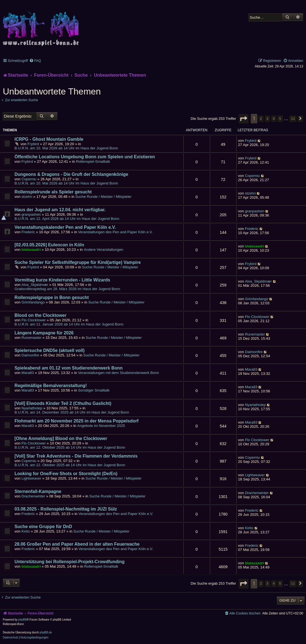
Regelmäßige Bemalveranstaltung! (51, 386)
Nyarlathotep (32, 408)
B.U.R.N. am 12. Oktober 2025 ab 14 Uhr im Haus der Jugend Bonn (70, 447)
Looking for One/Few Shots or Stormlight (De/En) (66, 474)
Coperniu (29, 179)
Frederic (28, 232)
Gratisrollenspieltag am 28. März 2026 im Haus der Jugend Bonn (67, 289)
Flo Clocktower (34, 320)
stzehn (27, 197)
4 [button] (274, 119)
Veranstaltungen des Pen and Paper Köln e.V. (115, 232)
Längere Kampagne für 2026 (44, 333)
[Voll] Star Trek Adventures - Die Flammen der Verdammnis (76, 456)
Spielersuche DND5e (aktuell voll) (50, 350)
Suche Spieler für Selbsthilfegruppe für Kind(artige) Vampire (78, 262)
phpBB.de (46, 632)
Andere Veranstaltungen (104, 250)
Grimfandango (33, 302)
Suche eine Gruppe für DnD (43, 527)
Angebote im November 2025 (101, 426)
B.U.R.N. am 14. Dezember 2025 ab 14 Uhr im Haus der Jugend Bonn (72, 412)
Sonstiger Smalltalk (94, 390)
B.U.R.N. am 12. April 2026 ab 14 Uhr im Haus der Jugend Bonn (67, 219)
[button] (244, 119)
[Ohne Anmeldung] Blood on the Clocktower (61, 438)
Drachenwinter (33, 496)
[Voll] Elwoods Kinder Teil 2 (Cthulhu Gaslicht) (63, 403)
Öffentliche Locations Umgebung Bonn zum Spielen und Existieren (85, 157)
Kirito (26, 531)
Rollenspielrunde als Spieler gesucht (53, 192)
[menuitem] (35, 61)
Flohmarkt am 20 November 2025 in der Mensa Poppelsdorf (76, 421)
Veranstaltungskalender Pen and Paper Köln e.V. (65, 227)
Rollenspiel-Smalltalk (93, 161)
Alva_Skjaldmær (35, 285)
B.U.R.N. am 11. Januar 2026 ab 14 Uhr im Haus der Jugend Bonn (69, 324)
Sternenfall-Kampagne (38, 491)
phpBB (23, 620)
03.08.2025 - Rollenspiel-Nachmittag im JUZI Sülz (66, 509)
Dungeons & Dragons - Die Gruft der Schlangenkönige (71, 174)
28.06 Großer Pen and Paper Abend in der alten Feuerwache (77, 544)
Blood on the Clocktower (40, 315)
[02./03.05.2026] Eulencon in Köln (49, 245)
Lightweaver (31, 478)
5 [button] (280, 119)
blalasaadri (31, 250)
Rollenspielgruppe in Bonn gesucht (52, 297)
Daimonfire (30, 355)
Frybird (33, 144)
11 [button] (293, 119)
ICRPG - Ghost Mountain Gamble (49, 139)
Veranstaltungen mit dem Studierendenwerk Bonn (118, 373)
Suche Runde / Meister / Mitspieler (104, 197)
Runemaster (31, 338)
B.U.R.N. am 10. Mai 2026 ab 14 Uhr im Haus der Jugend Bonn (66, 148)
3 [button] (267, 119)
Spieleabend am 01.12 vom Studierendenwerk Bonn (69, 368)
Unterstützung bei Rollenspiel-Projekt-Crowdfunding (70, 562)
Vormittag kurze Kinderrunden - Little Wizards (62, 280)
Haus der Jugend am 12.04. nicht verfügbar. (60, 210)
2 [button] (261, 119)
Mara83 (28, 373)
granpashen (31, 214)
